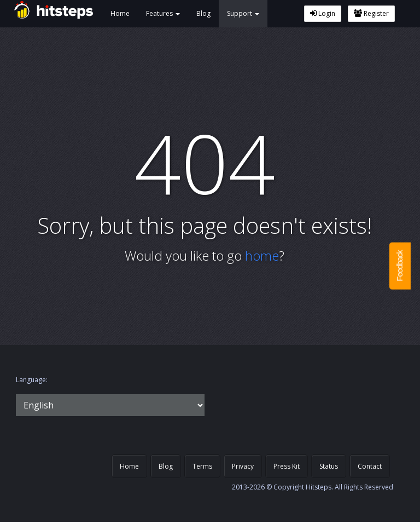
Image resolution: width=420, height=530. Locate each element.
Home (120, 13)
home (262, 255)
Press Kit (287, 466)
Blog (203, 13)
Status (329, 466)
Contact (370, 466)
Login (323, 13)
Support (243, 13)
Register (371, 13)
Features (163, 13)
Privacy (243, 466)
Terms (202, 466)
